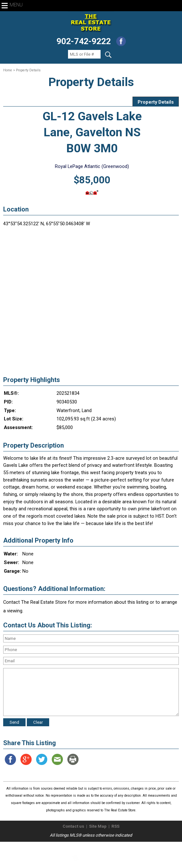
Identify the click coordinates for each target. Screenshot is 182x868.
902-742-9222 (84, 41)
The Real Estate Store (88, 847)
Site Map (98, 826)
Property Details (156, 102)
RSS (115, 826)
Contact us (73, 826)
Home (8, 70)
